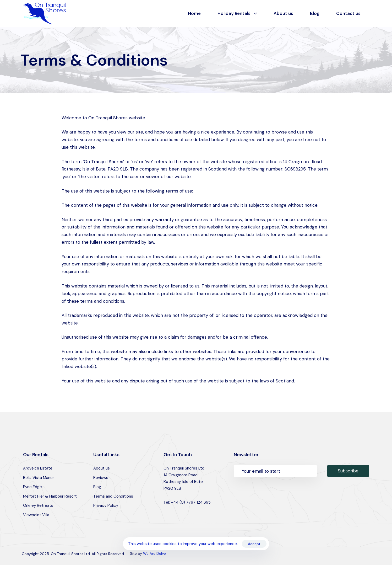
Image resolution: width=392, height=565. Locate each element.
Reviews (101, 478)
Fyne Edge (32, 487)
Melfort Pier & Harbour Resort (50, 496)
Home (194, 13)
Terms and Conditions (113, 496)
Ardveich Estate (38, 468)
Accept (254, 544)
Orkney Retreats (38, 505)
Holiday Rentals (237, 13)
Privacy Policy (106, 505)
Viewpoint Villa (36, 515)
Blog (315, 13)
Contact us (348, 13)
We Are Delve (154, 553)
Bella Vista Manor (39, 478)
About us (283, 13)
